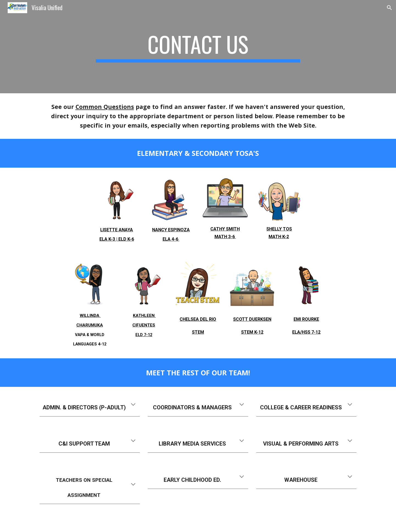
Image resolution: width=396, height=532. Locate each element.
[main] (198, 47)
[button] (389, 8)
